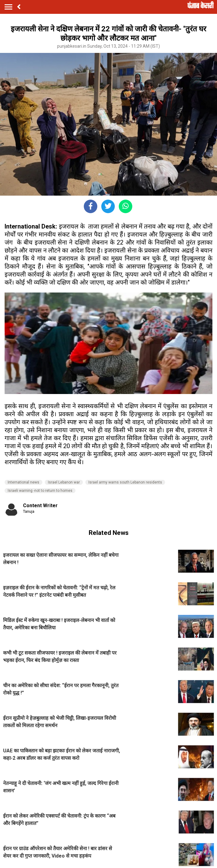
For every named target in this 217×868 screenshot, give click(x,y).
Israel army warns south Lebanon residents (125, 482)
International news (23, 482)
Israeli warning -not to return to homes (40, 491)
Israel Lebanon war (64, 482)
